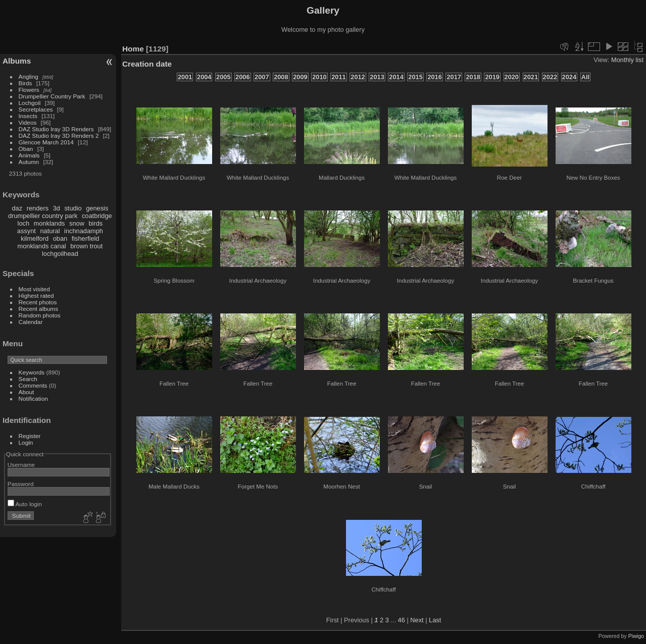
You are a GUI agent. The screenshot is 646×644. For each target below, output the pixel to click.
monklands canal (42, 246)
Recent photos (38, 302)
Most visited (34, 289)
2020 (512, 77)
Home (133, 49)
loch (23, 223)
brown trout (86, 246)
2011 (338, 77)
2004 (204, 77)
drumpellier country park (43, 216)
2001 (185, 77)
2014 (396, 77)
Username (21, 465)
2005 (223, 77)
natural (50, 231)
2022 (550, 77)
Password (21, 484)
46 (402, 620)
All (585, 77)
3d (57, 208)
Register (30, 436)
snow (77, 223)
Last (435, 620)
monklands (49, 223)
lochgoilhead (60, 254)
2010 (319, 77)
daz (17, 208)
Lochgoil (30, 103)
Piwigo (636, 636)
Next (417, 620)
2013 (377, 77)
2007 (262, 77)
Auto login (25, 504)
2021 (531, 77)
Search (28, 379)
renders (38, 208)
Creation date (147, 64)
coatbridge (97, 216)
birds (95, 223)
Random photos (40, 315)
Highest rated (36, 296)
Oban (26, 149)
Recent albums (38, 309)
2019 (492, 77)
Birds (26, 83)
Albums (17, 61)
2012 (358, 77)
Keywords (32, 372)
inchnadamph (84, 231)
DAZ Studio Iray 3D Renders (56, 129)
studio (73, 208)
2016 (434, 77)
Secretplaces (36, 109)
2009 (300, 77)
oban (60, 238)
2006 (242, 77)
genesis (97, 208)
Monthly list (627, 60)
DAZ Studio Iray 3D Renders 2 (59, 136)
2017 (454, 77)
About (27, 392)
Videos (28, 122)
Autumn (29, 162)
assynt (27, 231)
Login (26, 442)
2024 (569, 77)
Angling (29, 76)
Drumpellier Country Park (52, 96)
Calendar (31, 322)
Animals (29, 155)
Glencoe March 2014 (46, 142)
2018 (473, 77)
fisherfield (86, 238)
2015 (415, 77)
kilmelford (35, 238)
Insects (28, 116)
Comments (33, 385)
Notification (33, 398)
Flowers (29, 90)
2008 (281, 77)
